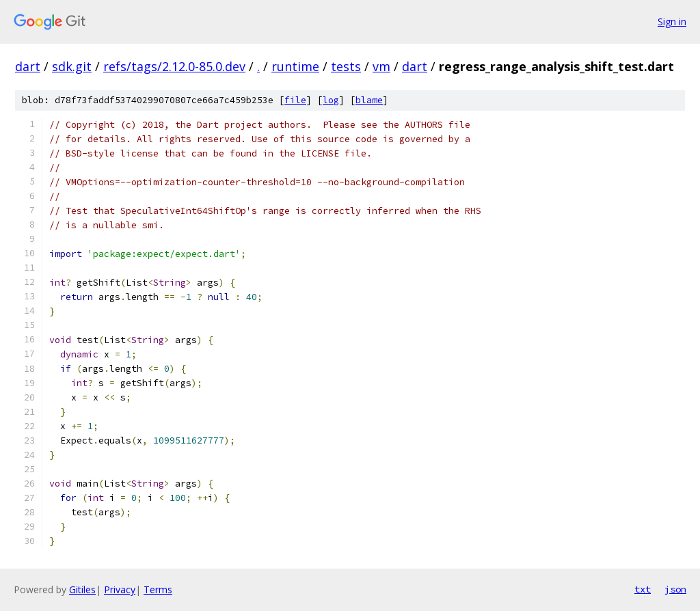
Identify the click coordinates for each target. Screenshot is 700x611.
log (331, 100)
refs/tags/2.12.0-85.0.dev (174, 66)
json (675, 589)
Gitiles (82, 589)
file (295, 100)
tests (346, 66)
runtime (295, 66)
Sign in (672, 22)
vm (381, 66)
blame (369, 100)
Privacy (120, 589)
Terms (158, 589)
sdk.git (72, 66)
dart (28, 66)
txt (643, 589)
